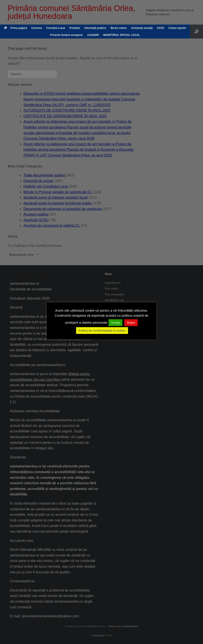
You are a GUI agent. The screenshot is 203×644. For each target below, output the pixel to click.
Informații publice (95, 28)
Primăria (75, 28)
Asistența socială (142, 28)
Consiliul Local (56, 28)
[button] (197, 32)
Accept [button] (116, 323)
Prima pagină (15, 28)
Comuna (37, 28)
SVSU (161, 28)
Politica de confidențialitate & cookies (102, 331)
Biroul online (119, 28)
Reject (131, 323)
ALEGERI (93, 35)
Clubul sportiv (177, 28)
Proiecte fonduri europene (66, 35)
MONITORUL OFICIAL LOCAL (122, 35)
